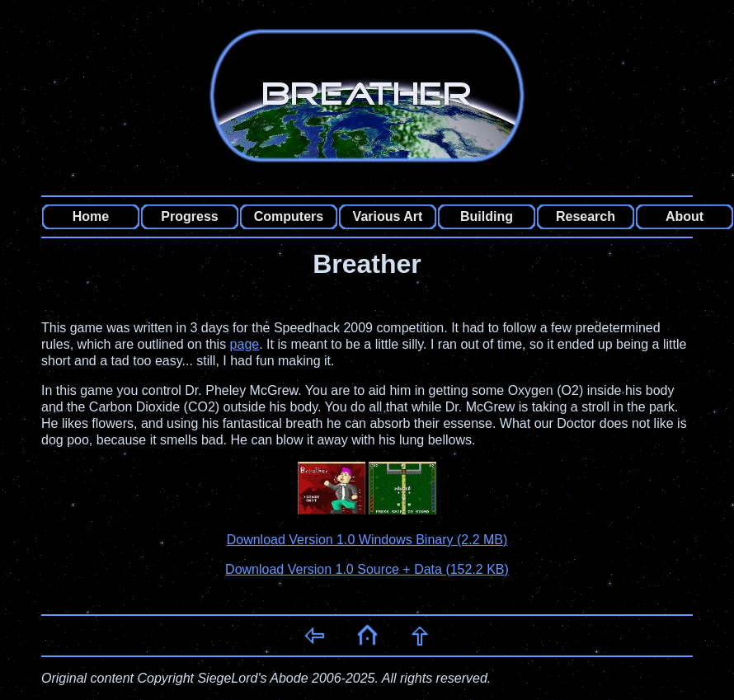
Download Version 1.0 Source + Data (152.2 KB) (367, 569)
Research (586, 216)
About (685, 216)
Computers (289, 216)
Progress (189, 216)
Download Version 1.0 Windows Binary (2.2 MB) (367, 540)
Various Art (388, 216)
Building (487, 216)
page (245, 344)
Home (91, 216)
